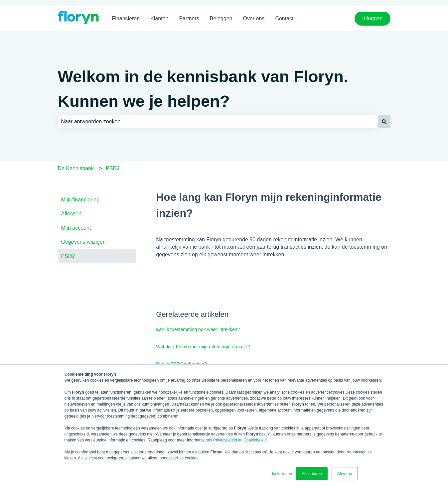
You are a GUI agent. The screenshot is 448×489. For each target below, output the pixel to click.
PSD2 (113, 168)
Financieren (126, 18)
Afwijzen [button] (345, 474)
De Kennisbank (76, 168)
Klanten (159, 18)
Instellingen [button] (282, 474)
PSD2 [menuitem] (68, 256)
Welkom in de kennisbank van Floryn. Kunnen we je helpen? (203, 89)
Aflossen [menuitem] (71, 214)
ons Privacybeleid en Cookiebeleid (236, 440)
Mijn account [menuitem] (76, 228)
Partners (189, 18)
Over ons (254, 18)
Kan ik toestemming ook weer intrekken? (198, 329)
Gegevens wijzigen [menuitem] (83, 242)
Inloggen (372, 18)
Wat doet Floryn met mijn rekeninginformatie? (203, 347)
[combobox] (218, 122)
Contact (284, 18)
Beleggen (221, 18)
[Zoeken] (384, 122)
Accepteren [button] (312, 474)
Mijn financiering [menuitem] (80, 200)
